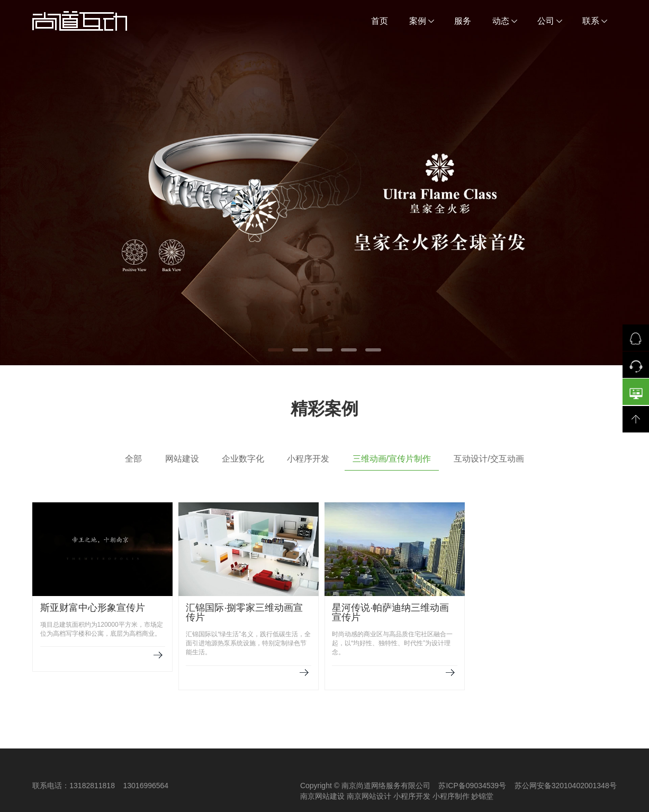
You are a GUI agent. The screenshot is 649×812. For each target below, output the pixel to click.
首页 (380, 21)
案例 (422, 21)
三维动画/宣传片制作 (392, 459)
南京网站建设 (322, 796)
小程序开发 (308, 459)
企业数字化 (243, 459)
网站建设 (182, 459)
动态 (505, 21)
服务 (463, 21)
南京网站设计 (369, 796)
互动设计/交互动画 (489, 459)
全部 (133, 459)
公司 (550, 21)
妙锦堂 (482, 796)
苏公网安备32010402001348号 (566, 786)
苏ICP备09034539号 (472, 786)
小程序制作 (451, 796)
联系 (595, 21)
